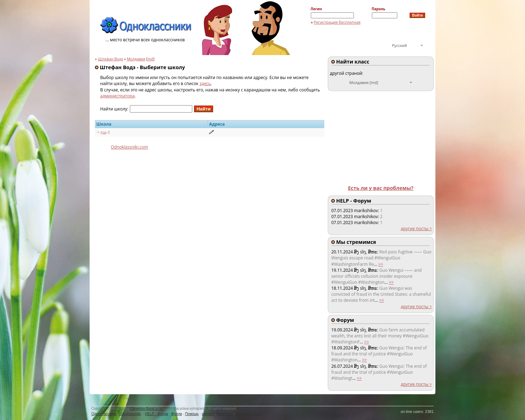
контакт (208, 414)
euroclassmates (248, 414)
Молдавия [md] (364, 82)
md (150, 59)
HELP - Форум (156, 414)
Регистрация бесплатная (337, 22)
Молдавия (136, 59)
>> (381, 264)
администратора (117, 96)
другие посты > (416, 229)
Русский (399, 45)
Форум (176, 414)
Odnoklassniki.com (129, 147)
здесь (205, 83)
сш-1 (105, 133)
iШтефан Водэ (110, 59)
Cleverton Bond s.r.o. (147, 409)
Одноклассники (104, 414)
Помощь (192, 414)
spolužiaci (225, 414)
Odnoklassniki (130, 414)
